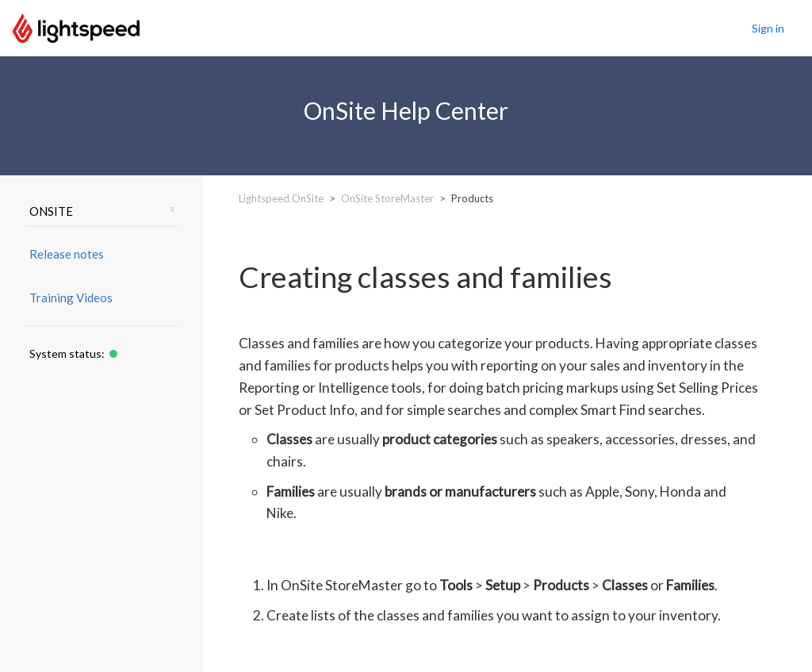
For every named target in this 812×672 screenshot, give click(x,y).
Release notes (67, 254)
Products (472, 198)
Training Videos (71, 298)
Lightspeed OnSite (281, 198)
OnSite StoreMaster (387, 198)
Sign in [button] (768, 28)
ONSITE (101, 211)
